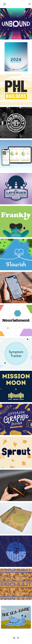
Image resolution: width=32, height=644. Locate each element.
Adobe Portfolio (19, 641)
